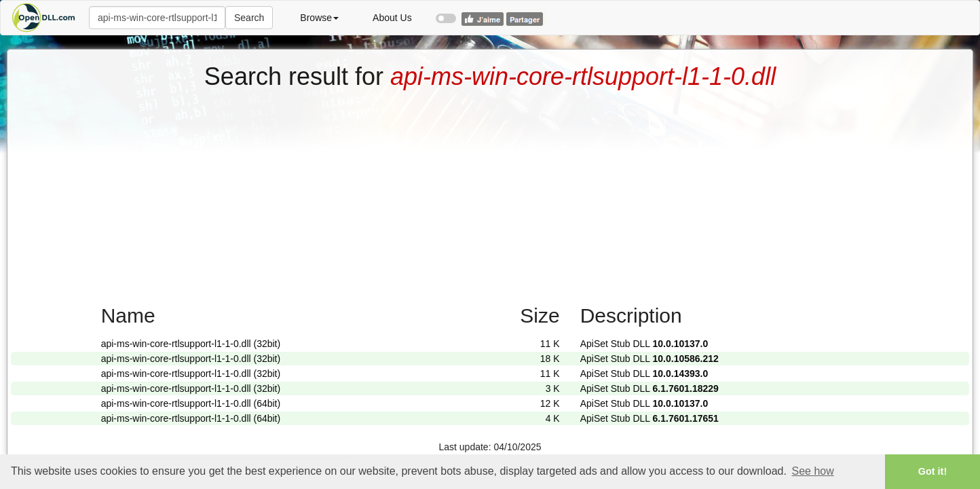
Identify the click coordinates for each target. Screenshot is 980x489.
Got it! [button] (932, 471)
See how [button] (813, 471)
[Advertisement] (490, 192)
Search (249, 18)
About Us (392, 18)
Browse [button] (319, 18)
